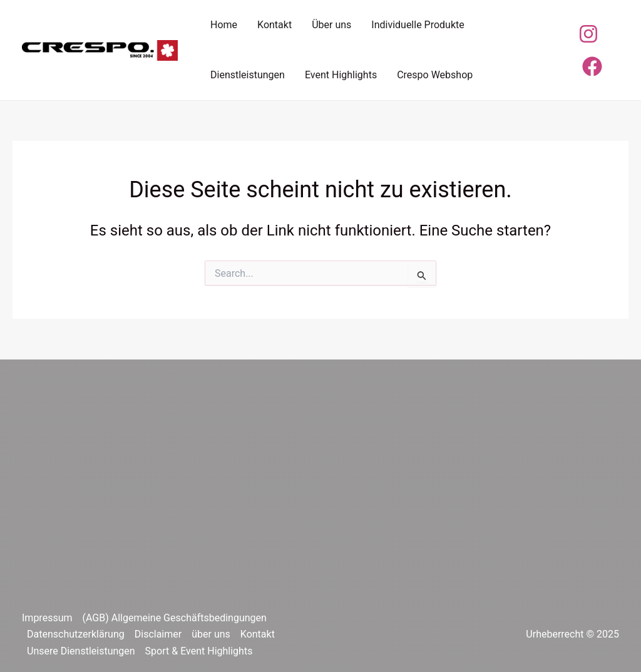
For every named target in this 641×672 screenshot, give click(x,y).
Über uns (331, 25)
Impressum (47, 618)
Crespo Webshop (435, 75)
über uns (211, 634)
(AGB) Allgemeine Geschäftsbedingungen (175, 618)
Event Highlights (341, 75)
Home (224, 25)
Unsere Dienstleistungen (81, 651)
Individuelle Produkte (418, 25)
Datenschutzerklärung (76, 634)
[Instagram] (588, 34)
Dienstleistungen (248, 75)
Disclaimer (158, 634)
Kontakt (274, 25)
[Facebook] (592, 66)
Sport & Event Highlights (199, 651)
